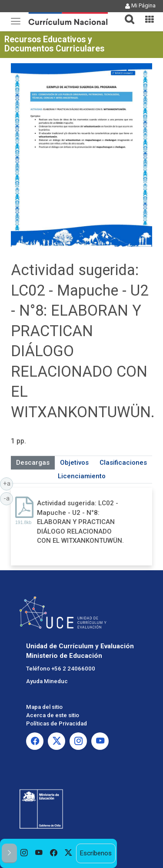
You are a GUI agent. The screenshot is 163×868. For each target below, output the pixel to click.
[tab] (126, 14)
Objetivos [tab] (74, 463)
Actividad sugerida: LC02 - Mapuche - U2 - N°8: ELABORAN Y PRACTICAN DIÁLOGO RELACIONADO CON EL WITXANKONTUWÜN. (80, 522)
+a (8, 483)
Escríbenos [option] (96, 853)
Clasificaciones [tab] (123, 463)
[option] (24, 853)
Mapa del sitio (44, 707)
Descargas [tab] (33, 463)
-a (8, 498)
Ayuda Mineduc (47, 681)
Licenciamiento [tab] (82, 476)
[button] (126, 14)
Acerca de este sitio (53, 715)
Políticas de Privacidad (57, 723)
